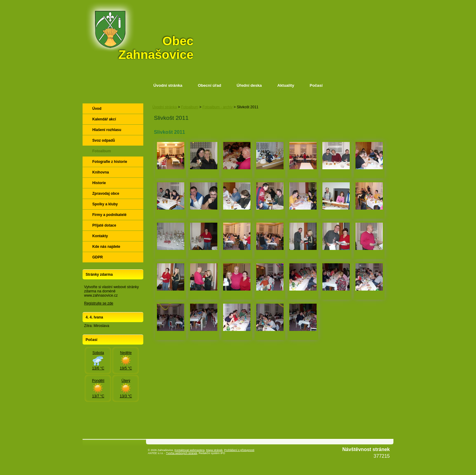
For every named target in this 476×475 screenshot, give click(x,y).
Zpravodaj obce (106, 194)
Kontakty (100, 236)
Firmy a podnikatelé (109, 215)
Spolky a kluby (105, 204)
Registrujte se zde (99, 303)
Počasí (316, 85)
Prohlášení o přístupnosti (239, 450)
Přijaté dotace (104, 225)
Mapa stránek (214, 450)
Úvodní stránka (168, 85)
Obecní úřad (210, 85)
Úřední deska (249, 85)
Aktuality (286, 85)
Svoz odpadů (104, 140)
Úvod (97, 109)
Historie (99, 183)
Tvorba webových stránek (182, 453)
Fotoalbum (190, 107)
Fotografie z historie (110, 162)
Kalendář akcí (104, 119)
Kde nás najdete (106, 247)
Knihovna (101, 172)
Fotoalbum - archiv (218, 107)
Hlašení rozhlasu (107, 130)
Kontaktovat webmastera (190, 450)
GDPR (98, 257)
